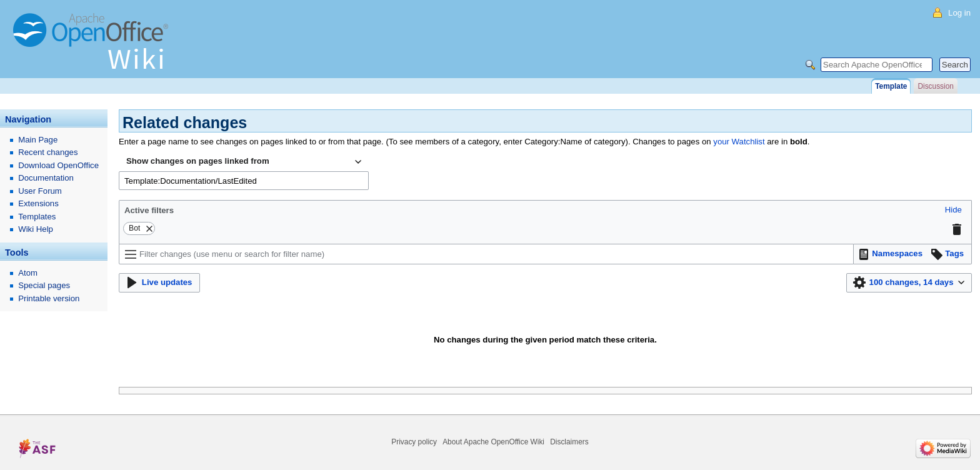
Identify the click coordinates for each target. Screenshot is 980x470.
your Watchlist (739, 142)
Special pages (44, 285)
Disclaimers (569, 442)
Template (891, 86)
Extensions (38, 203)
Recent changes (48, 152)
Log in (959, 13)
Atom (28, 273)
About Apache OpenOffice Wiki (493, 442)
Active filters (149, 210)
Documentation (46, 178)
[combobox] (244, 162)
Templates (37, 217)
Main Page (38, 140)
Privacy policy (414, 442)
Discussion (935, 86)
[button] (953, 210)
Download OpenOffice (58, 165)
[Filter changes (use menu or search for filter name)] (486, 254)
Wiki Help (36, 229)
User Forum (40, 191)
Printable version (49, 298)
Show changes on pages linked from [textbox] (198, 161)
